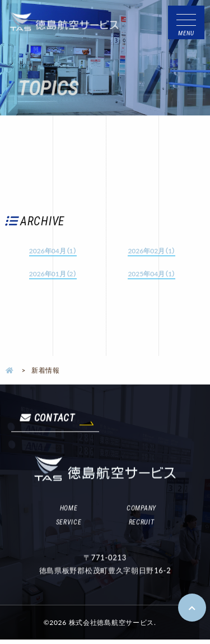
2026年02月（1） (151, 251)
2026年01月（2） (53, 274)
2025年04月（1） (151, 274)
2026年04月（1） (53, 251)
